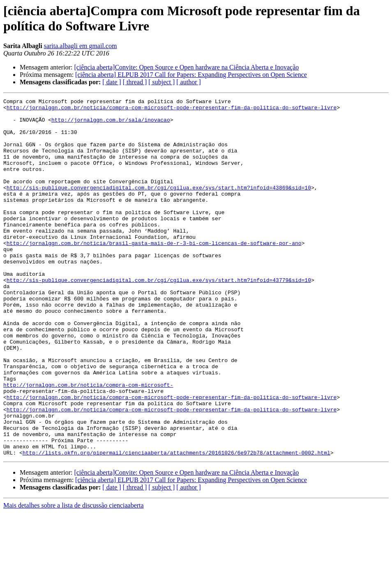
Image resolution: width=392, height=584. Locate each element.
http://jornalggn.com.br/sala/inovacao (111, 125)
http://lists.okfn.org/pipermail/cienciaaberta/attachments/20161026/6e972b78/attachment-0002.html (176, 524)
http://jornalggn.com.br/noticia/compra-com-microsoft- (88, 443)
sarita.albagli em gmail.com (81, 46)
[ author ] (189, 82)
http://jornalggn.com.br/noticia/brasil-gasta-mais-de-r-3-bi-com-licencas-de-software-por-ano (154, 272)
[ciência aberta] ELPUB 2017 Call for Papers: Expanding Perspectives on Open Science (191, 75)
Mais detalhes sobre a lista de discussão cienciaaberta (74, 577)
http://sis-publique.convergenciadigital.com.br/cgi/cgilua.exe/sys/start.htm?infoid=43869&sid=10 (159, 206)
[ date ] (112, 82)
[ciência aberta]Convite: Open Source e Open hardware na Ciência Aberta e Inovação (186, 67)
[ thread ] (135, 82)
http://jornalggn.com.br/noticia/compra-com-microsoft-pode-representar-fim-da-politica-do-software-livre (172, 110)
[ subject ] (161, 82)
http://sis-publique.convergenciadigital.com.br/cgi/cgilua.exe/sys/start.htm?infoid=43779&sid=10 (159, 317)
